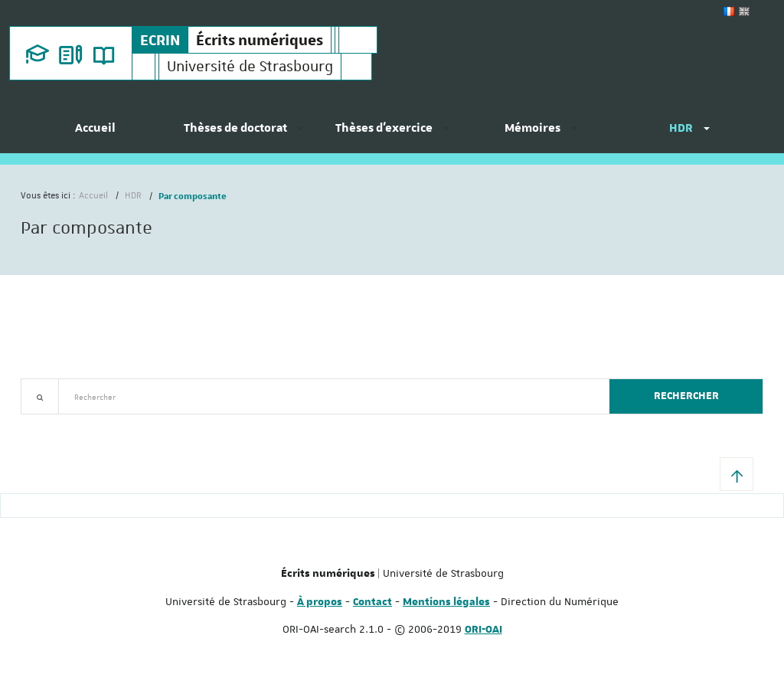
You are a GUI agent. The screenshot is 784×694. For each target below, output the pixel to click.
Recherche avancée (60, 423)
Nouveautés (128, 423)
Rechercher (686, 396)
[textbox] (328, 396)
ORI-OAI (483, 630)
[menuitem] (95, 134)
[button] (737, 474)
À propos (320, 602)
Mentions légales (446, 602)
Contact (372, 602)
